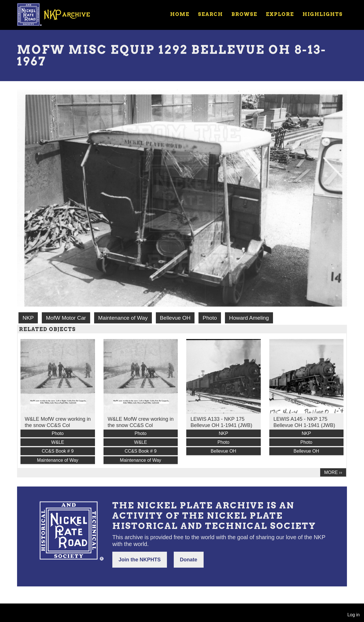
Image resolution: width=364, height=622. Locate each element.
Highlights (323, 14)
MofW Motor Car (66, 318)
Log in (353, 615)
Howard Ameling (249, 318)
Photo (210, 318)
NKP (28, 318)
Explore (280, 14)
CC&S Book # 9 (58, 451)
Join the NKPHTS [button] (140, 560)
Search (211, 14)
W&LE (58, 442)
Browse (244, 14)
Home (180, 14)
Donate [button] (189, 560)
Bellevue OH (175, 318)
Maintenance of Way (123, 318)
